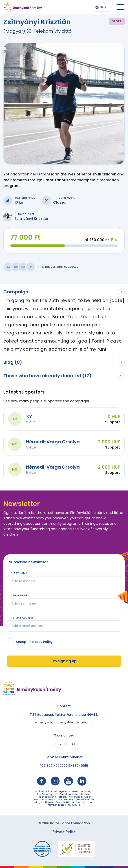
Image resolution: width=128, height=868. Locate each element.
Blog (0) (13, 362)
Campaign (16, 292)
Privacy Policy (64, 831)
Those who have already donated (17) (47, 376)
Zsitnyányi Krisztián (32, 219)
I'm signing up (64, 661)
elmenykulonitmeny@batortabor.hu (64, 722)
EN (102, 7)
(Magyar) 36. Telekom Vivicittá (38, 31)
